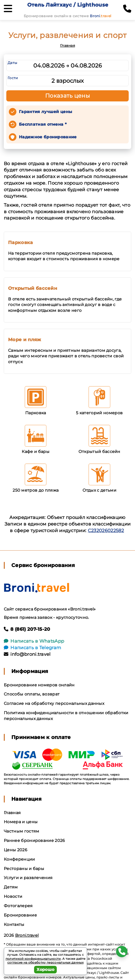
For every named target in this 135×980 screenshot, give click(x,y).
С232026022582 (106, 531)
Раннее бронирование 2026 (34, 841)
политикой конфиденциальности (33, 959)
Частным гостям (21, 831)
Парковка (21, 243)
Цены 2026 (16, 850)
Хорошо (46, 970)
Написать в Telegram (32, 648)
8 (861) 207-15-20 (27, 629)
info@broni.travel (27, 654)
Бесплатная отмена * (43, 124)
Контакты (14, 924)
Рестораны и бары (24, 869)
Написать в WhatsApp (34, 641)
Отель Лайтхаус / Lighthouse (68, 5)
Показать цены (68, 96)
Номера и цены (21, 822)
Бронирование (20, 915)
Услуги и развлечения (28, 878)
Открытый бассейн (33, 288)
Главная (67, 46)
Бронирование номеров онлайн (39, 685)
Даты (12, 63)
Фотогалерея (18, 906)
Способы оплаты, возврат (32, 694)
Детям (11, 887)
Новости (13, 896)
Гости (13, 78)
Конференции (19, 859)
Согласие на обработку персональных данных (54, 703)
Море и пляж (25, 340)
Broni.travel (27, 935)
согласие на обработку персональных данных (45, 962)
